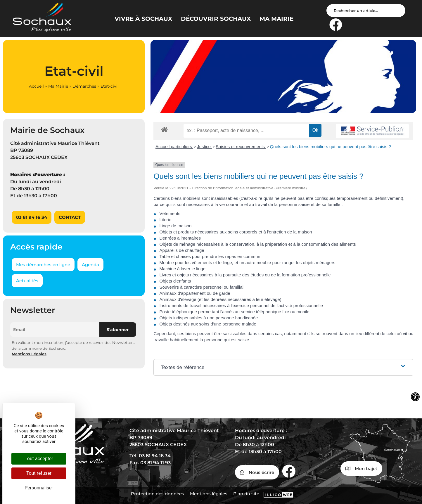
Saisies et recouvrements (241, 147)
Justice (204, 147)
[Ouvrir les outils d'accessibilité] (415, 397)
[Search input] (366, 11)
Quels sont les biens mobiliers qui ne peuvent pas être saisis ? (331, 147)
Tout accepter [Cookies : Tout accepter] (39, 459)
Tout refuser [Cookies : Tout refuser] (39, 473)
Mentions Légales (29, 354)
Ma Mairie (58, 86)
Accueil (36, 86)
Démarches (84, 86)
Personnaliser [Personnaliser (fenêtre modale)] (39, 488)
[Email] (55, 330)
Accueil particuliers (174, 147)
